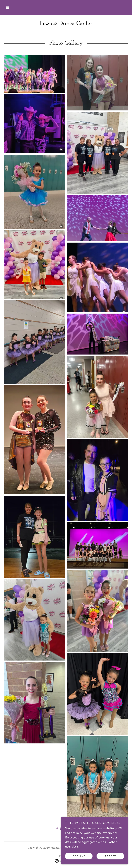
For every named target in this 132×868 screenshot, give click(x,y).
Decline (79, 856)
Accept (110, 856)
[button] (7, 7)
